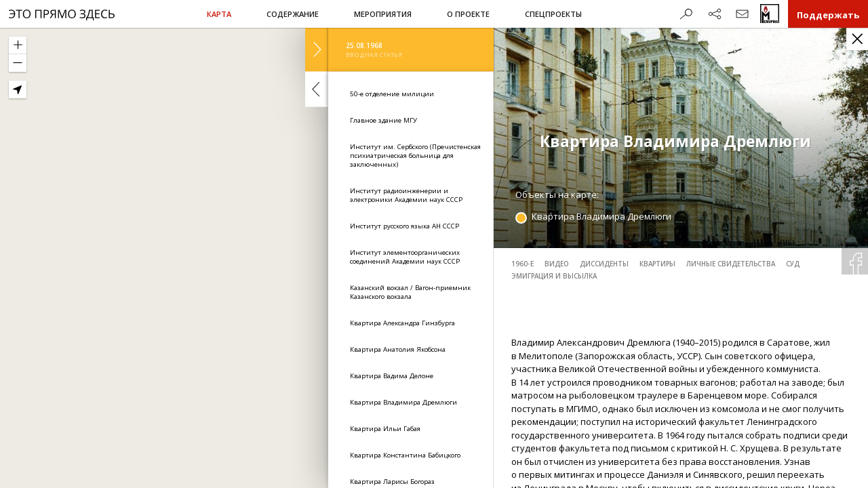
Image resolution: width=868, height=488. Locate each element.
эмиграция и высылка (554, 276)
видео (557, 264)
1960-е (522, 264)
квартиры (657, 264)
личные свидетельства (731, 264)
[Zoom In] (18, 45)
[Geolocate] (18, 89)
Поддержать (828, 15)
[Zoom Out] (18, 63)
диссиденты (604, 264)
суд (793, 264)
